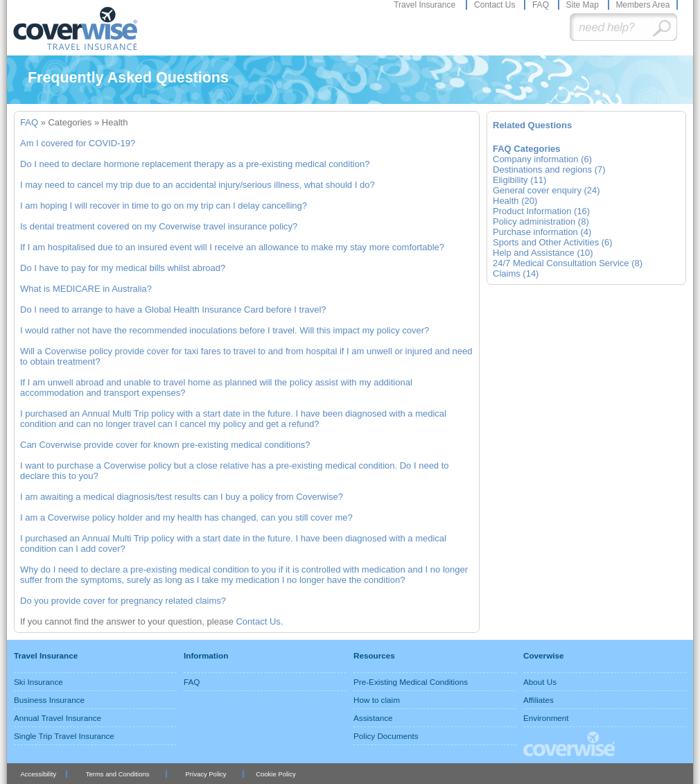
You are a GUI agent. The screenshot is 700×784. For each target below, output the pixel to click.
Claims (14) (516, 273)
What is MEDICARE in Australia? (86, 289)
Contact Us (496, 5)
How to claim (377, 700)
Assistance (373, 718)
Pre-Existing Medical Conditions (411, 682)
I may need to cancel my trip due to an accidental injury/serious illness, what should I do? (198, 185)
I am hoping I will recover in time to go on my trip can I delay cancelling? (164, 206)
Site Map (583, 5)
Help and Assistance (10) (543, 253)
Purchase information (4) (542, 232)
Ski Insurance (38, 682)
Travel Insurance (426, 5)
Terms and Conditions (118, 774)
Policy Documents (386, 736)
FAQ (542, 5)
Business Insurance (49, 700)
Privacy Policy (206, 774)
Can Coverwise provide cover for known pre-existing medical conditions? (165, 445)
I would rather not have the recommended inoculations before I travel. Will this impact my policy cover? (225, 330)
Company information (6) (542, 159)
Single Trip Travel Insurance (64, 736)
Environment (546, 718)
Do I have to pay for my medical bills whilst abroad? (123, 268)
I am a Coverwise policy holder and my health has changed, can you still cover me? (186, 517)
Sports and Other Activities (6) (553, 242)
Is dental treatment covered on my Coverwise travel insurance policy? (159, 226)
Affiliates (539, 700)
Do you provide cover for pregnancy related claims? (123, 601)
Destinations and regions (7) (549, 169)
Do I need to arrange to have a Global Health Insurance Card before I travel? (173, 310)
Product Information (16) (541, 211)
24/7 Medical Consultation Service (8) (568, 263)
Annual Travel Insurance (58, 718)
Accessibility (38, 774)
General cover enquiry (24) (546, 190)
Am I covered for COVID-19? (78, 143)
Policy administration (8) (541, 221)
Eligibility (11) (519, 180)
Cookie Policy (275, 774)
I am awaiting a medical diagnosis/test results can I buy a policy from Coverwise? (182, 497)
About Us (540, 682)
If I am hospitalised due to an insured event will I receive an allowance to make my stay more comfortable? (232, 247)
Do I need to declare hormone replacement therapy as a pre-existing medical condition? (195, 164)
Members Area (642, 5)
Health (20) (515, 201)
